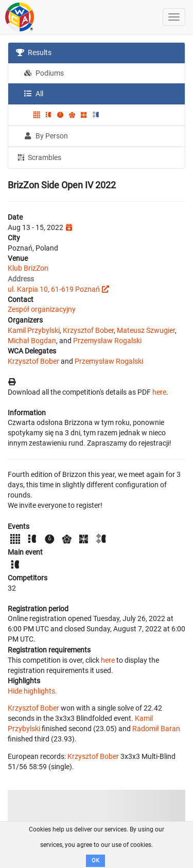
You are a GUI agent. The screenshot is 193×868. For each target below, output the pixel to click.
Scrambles (39, 157)
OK (95, 861)
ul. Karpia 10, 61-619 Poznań (54, 289)
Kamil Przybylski (34, 330)
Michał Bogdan (32, 341)
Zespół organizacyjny (42, 309)
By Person (46, 136)
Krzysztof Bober (88, 330)
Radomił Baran (156, 729)
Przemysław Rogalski (107, 341)
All (33, 94)
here (159, 392)
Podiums (44, 73)
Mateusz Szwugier (146, 330)
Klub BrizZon (28, 268)
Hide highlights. (32, 691)
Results (34, 52)
